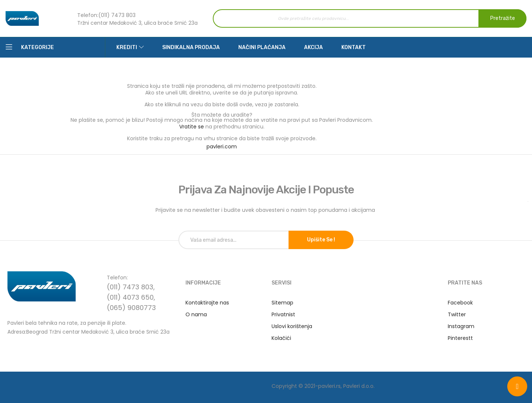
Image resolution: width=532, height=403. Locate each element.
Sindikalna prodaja (191, 47)
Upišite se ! (321, 240)
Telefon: (88, 15)
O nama (196, 314)
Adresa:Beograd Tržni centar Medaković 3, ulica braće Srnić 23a (88, 331)
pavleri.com (222, 147)
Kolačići (281, 338)
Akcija (313, 47)
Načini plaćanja (262, 47)
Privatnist (283, 314)
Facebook (460, 303)
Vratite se (192, 127)
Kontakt (354, 47)
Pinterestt (460, 338)
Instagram (461, 326)
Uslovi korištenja (292, 326)
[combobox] (370, 18)
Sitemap (282, 303)
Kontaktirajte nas (207, 303)
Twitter (457, 314)
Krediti (127, 47)
